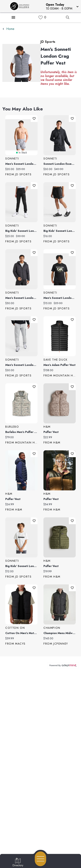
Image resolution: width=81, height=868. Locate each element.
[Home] (21, 6)
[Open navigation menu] (40, 859)
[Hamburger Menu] (13, 17)
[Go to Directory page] (18, 863)
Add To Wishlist (34, 119)
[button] (62, 6)
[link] (40, 17)
